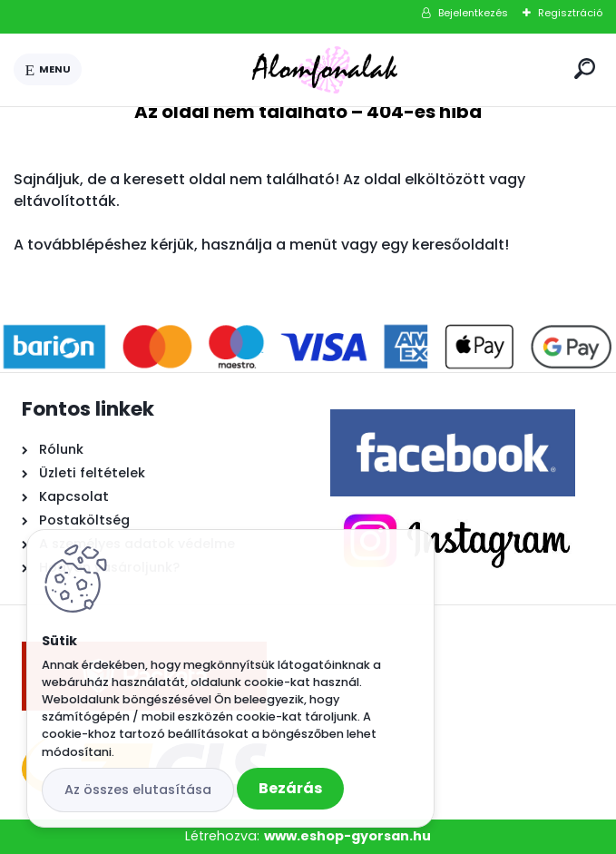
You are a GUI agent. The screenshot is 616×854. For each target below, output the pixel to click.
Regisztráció (570, 13)
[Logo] (325, 70)
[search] (585, 69)
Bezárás (290, 788)
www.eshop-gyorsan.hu (347, 836)
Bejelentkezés (473, 13)
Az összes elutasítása (138, 790)
